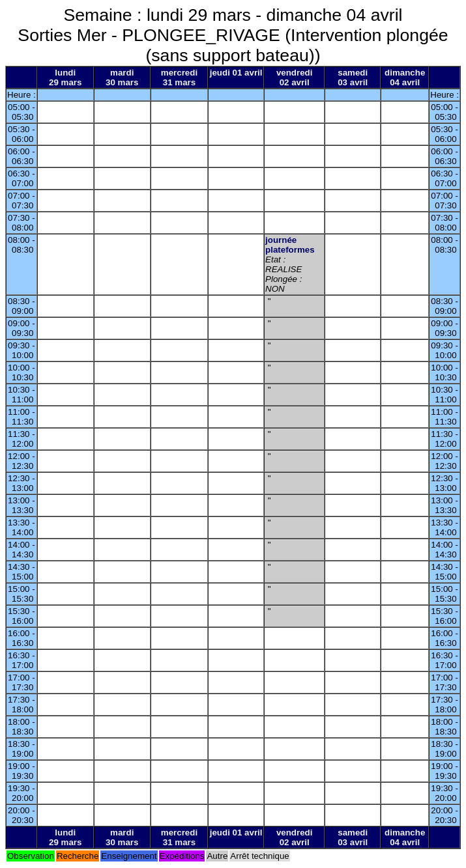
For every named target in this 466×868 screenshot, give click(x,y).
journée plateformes (290, 245)
